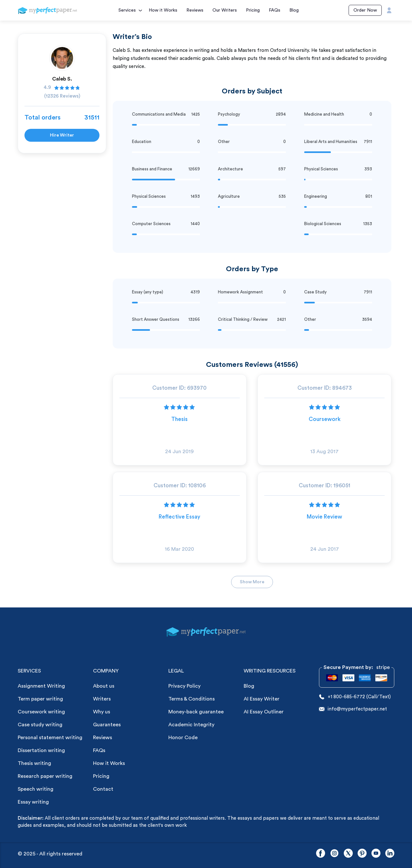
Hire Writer (62, 135)
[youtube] (376, 854)
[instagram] (334, 854)
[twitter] (348, 854)
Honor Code (183, 738)
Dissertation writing (41, 750)
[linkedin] (390, 854)
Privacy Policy (184, 686)
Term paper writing (40, 699)
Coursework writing (41, 712)
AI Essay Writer (262, 699)
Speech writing (36, 789)
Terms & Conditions (192, 699)
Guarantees (107, 725)
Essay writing (33, 802)
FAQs (275, 10)
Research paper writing (45, 776)
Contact (103, 789)
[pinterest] (362, 854)
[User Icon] (389, 10)
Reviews (195, 10)
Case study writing (40, 725)
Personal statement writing (50, 738)
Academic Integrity (191, 725)
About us (104, 686)
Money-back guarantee (196, 712)
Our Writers (225, 10)
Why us (102, 712)
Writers (102, 699)
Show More (252, 582)
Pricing (253, 10)
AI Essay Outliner (264, 712)
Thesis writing (34, 763)
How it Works (163, 10)
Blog (294, 10)
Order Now (365, 10)
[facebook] (321, 854)
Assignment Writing (41, 686)
